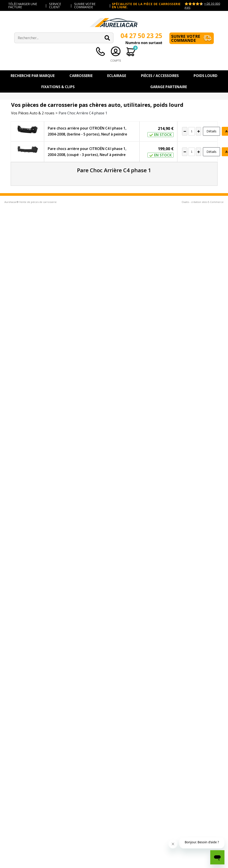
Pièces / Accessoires (160, 76)
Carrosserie (81, 76)
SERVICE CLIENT (55, 5)
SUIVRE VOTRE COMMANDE (85, 5)
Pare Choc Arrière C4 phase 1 (83, 113)
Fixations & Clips (58, 87)
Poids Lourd (205, 76)
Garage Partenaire (169, 87)
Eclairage (117, 76)
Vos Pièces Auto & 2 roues (33, 113)
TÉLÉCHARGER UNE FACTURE (23, 5)
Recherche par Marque (33, 76)
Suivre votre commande (186, 38)
